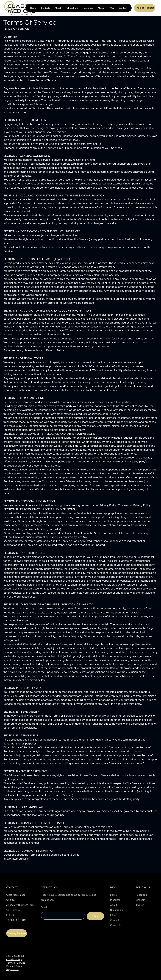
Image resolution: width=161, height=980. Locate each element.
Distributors (117, 910)
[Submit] (95, 916)
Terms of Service (16, 963)
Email (44, 907)
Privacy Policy (14, 966)
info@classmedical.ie (16, 859)
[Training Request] (145, 8)
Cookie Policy (14, 959)
